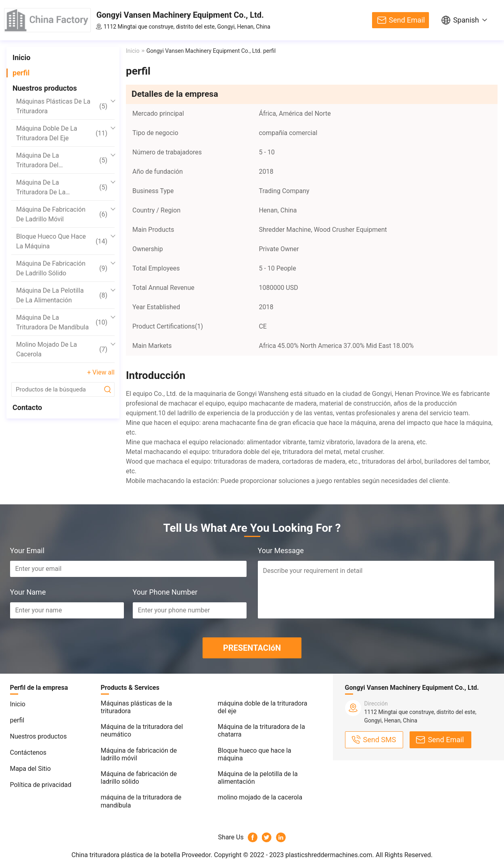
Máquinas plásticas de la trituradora (62, 106)
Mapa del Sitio (30, 769)
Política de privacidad (41, 785)
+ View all (101, 372)
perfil (21, 73)
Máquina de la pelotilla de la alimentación (62, 295)
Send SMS (380, 740)
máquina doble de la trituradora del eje (62, 133)
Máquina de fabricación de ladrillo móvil (62, 214)
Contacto (27, 407)
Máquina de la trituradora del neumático (62, 161)
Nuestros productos (45, 88)
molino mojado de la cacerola (62, 349)
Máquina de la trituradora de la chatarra (62, 188)
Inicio (21, 57)
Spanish (466, 20)
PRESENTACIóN (252, 648)
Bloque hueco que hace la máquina (62, 241)
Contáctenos (28, 752)
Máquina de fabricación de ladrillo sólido (62, 268)
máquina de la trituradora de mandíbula (62, 322)
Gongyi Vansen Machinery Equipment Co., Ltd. (180, 15)
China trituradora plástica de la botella (126, 855)
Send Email (407, 20)
